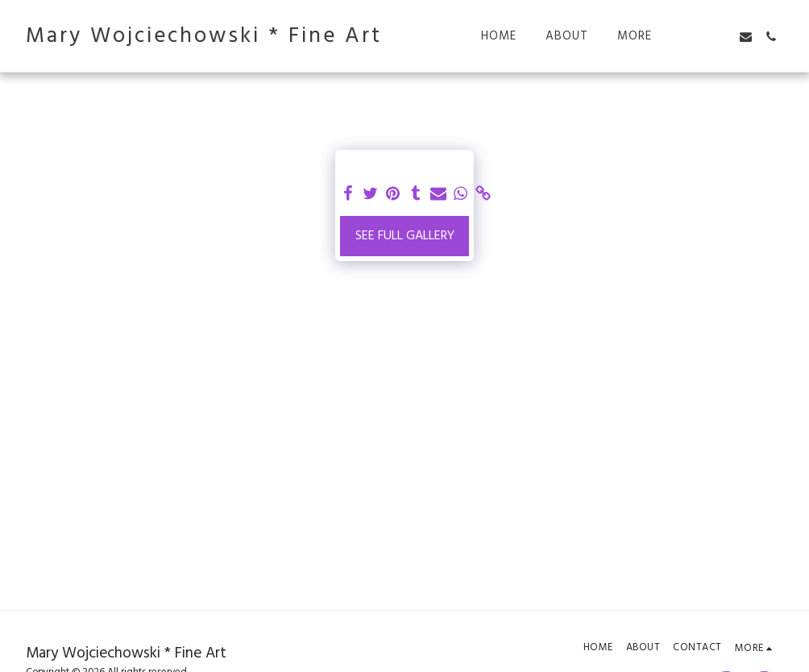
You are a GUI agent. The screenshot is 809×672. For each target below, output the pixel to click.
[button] (696, 37)
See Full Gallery (405, 236)
